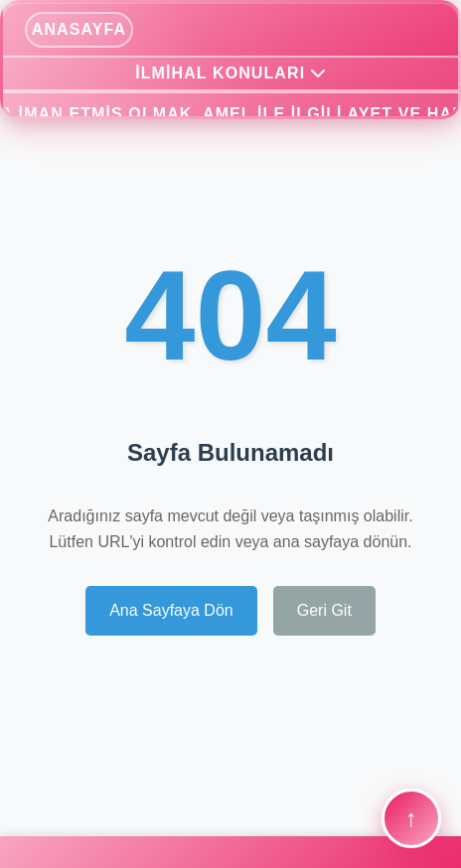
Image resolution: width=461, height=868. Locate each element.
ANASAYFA (79, 29)
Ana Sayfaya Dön (171, 610)
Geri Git (324, 610)
